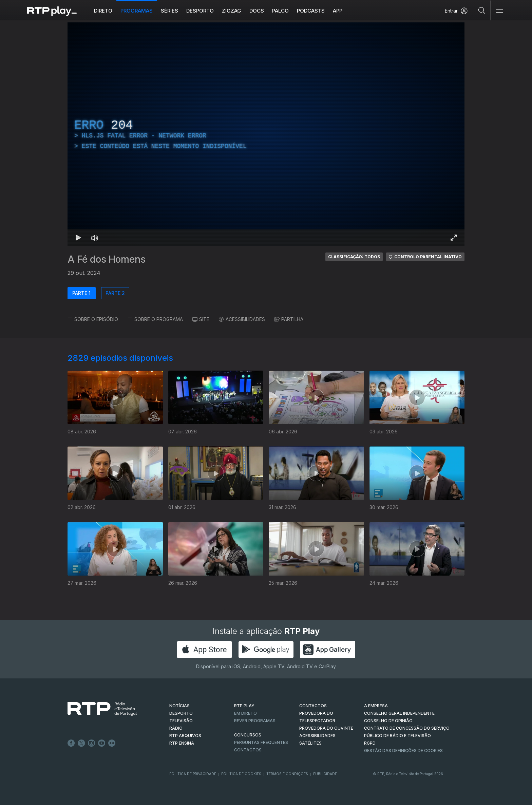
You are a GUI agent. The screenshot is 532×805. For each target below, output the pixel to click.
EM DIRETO (245, 713)
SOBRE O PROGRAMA (155, 319)
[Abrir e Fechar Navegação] (499, 11)
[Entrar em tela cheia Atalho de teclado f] (454, 238)
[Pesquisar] (482, 10)
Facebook (71, 743)
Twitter (81, 743)
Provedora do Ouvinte (326, 728)
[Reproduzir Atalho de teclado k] (78, 238)
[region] (266, 134)
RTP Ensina (182, 743)
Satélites (310, 743)
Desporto (200, 11)
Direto (103, 11)
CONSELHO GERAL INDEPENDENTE (399, 713)
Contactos (248, 750)
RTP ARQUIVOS (185, 736)
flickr (112, 743)
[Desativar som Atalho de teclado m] (95, 238)
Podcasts (311, 11)
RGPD (370, 743)
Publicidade (325, 774)
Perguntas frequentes (261, 742)
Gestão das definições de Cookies (403, 751)
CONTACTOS (313, 706)
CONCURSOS (248, 735)
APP (338, 11)
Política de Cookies (241, 774)
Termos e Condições (287, 774)
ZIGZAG (232, 11)
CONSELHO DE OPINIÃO (388, 721)
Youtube (102, 743)
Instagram (92, 743)
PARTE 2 (115, 293)
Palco (280, 11)
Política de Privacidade (193, 774)
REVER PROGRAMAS (255, 721)
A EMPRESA (376, 706)
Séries (169, 11)
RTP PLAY (244, 706)
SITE (201, 319)
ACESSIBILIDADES (242, 319)
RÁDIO (176, 728)
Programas (137, 11)
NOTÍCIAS (179, 706)
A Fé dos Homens (107, 259)
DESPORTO (181, 713)
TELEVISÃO (181, 721)
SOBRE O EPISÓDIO (93, 319)
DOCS (257, 11)
